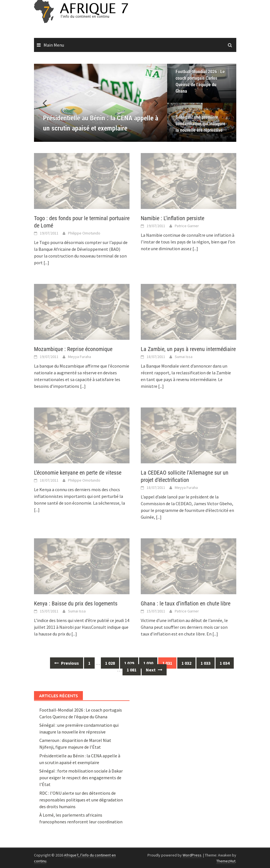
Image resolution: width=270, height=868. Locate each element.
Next (154, 670)
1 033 (206, 663)
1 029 (129, 663)
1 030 (148, 663)
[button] (153, 103)
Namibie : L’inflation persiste (173, 218)
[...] (46, 263)
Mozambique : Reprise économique (73, 349)
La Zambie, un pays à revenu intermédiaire (188, 349)
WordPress (192, 855)
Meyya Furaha (80, 357)
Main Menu (54, 45)
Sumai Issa (184, 357)
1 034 (225, 663)
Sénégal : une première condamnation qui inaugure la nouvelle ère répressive (200, 124)
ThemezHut (226, 861)
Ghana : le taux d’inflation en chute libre (186, 603)
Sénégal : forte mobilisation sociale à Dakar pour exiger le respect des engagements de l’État (81, 778)
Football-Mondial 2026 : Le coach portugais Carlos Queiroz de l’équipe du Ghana (200, 81)
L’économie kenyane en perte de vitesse (78, 473)
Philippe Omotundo (84, 233)
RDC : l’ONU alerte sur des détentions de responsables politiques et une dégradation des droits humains (81, 800)
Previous (67, 663)
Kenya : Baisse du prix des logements (76, 603)
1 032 (186, 663)
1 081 (132, 670)
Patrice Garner (187, 226)
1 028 (110, 663)
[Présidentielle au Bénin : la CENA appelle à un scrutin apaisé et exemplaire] (101, 103)
